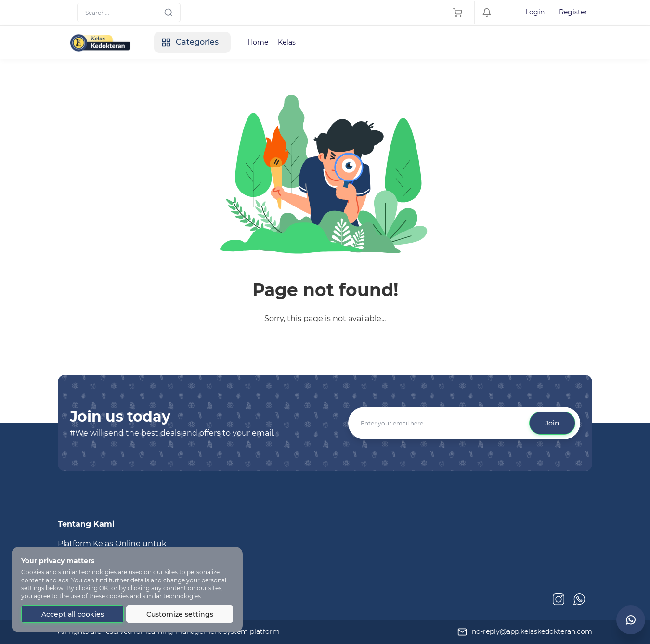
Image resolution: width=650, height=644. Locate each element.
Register (573, 12)
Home (258, 42)
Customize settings (180, 614)
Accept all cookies (73, 614)
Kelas (287, 42)
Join (552, 423)
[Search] (129, 13)
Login (535, 12)
